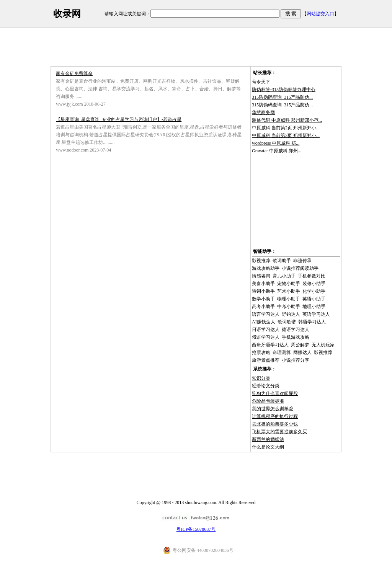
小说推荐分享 (296, 360)
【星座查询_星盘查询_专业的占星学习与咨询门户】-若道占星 (119, 119)
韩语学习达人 (312, 322)
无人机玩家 (323, 345)
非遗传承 (302, 261)
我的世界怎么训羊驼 (273, 409)
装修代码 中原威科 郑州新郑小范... (287, 120)
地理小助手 (314, 307)
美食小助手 (263, 284)
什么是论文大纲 (268, 447)
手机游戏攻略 (296, 337)
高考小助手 (263, 307)
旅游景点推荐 (266, 360)
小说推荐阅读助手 (300, 268)
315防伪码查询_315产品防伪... (282, 97)
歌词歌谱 (287, 322)
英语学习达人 (316, 314)
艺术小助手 (289, 291)
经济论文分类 (266, 386)
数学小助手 (263, 299)
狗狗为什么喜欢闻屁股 (275, 393)
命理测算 (282, 352)
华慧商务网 (263, 113)
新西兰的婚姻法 (268, 439)
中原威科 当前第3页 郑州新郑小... (286, 135)
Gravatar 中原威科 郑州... (277, 151)
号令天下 (261, 82)
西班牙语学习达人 (270, 345)
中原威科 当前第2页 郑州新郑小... (286, 128)
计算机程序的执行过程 (275, 416)
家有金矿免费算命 (74, 73)
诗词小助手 (263, 291)
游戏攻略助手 (266, 268)
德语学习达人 (296, 330)
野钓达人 (291, 314)
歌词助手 (282, 261)
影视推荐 (261, 261)
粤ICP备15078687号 (196, 529)
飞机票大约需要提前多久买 (279, 432)
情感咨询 (261, 276)
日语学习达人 (266, 330)
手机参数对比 (312, 276)
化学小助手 (314, 291)
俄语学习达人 (266, 337)
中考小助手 (289, 307)
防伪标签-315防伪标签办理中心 (284, 90)
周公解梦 (300, 345)
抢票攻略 (261, 352)
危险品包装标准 (268, 401)
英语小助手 (314, 299)
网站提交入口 (320, 14)
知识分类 (261, 378)
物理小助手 (289, 299)
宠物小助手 (289, 284)
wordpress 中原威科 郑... (276, 143)
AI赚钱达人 (264, 322)
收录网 (67, 14)
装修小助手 (314, 284)
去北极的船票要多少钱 (275, 424)
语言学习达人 (266, 314)
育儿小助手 (284, 276)
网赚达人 (302, 352)
